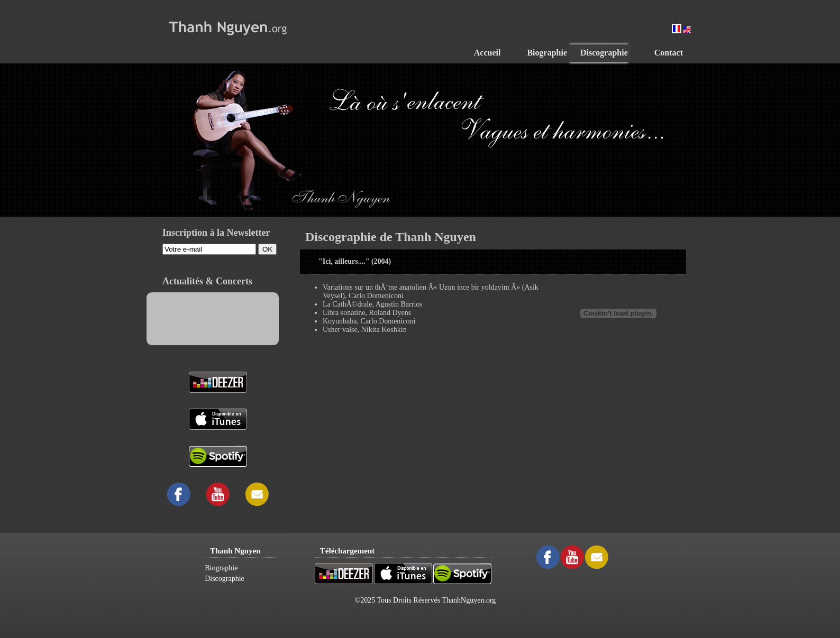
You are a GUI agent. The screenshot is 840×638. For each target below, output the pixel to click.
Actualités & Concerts (207, 281)
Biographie (221, 568)
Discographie (225, 579)
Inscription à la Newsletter (216, 233)
